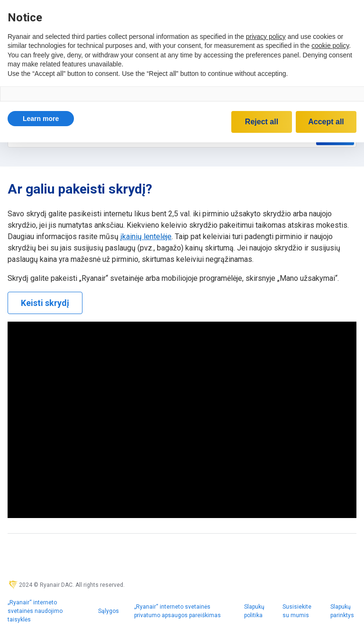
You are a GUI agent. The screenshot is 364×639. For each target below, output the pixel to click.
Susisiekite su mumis (297, 611)
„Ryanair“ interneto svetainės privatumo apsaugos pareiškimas (177, 611)
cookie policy (330, 46)
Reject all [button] (262, 122)
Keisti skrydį (45, 303)
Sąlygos (109, 611)
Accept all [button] (326, 122)
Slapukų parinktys (342, 611)
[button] (41, 119)
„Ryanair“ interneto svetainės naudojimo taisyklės (35, 611)
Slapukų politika (254, 611)
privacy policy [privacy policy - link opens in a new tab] (266, 37)
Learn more (41, 119)
